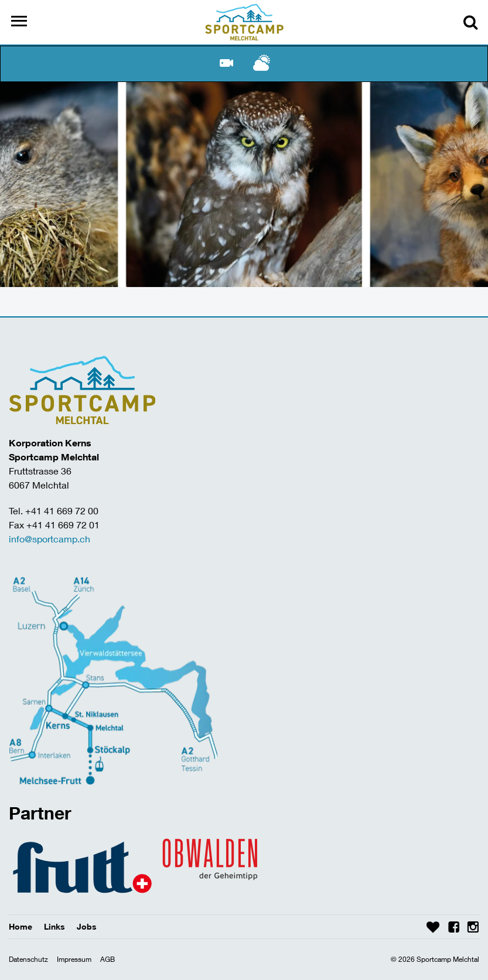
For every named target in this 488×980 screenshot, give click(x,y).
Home (21, 926)
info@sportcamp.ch (50, 539)
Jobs (87, 926)
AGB (108, 959)
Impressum (74, 959)
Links (54, 926)
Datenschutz (28, 959)
